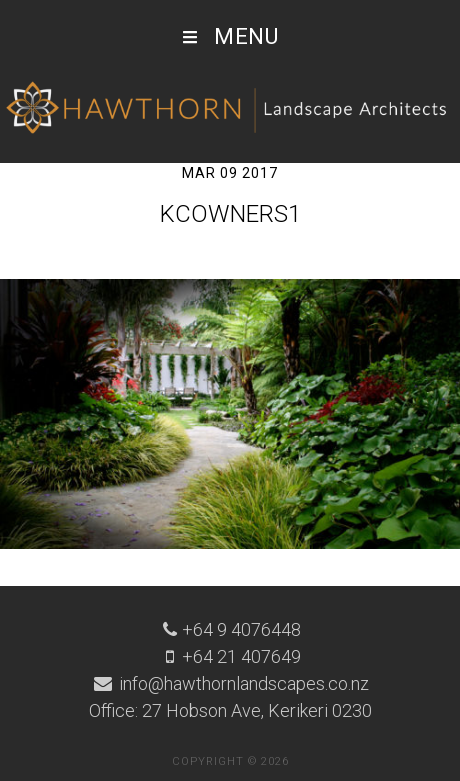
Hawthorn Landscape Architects (230, 108)
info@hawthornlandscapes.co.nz (242, 683)
